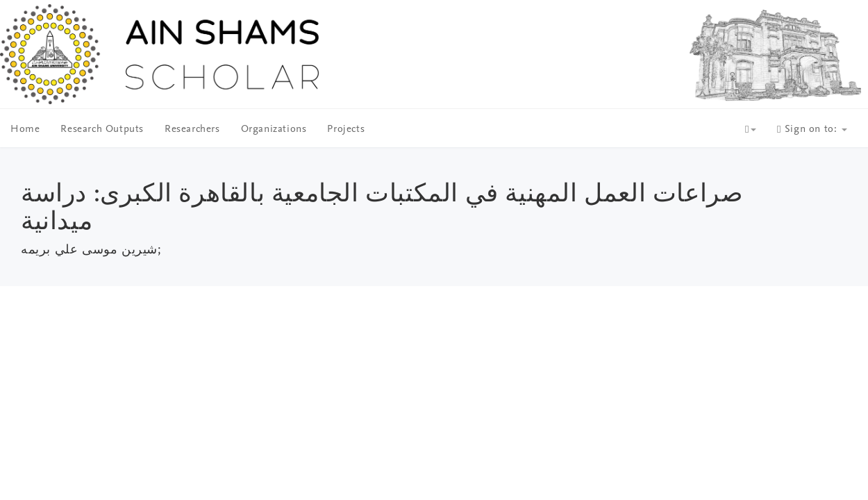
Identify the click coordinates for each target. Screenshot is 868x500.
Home (25, 130)
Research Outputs (102, 130)
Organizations (274, 130)
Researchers (192, 130)
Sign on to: (812, 130)
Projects (346, 130)
